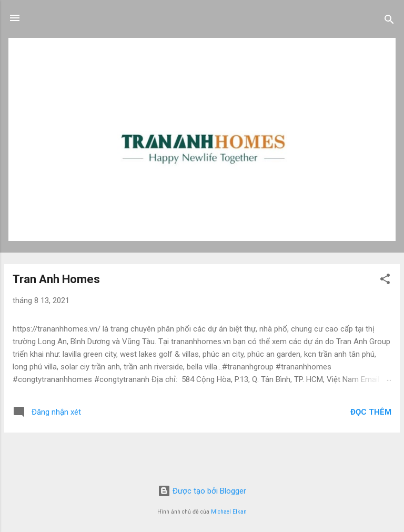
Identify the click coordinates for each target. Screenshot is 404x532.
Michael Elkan (229, 512)
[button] (385, 281)
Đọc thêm (371, 412)
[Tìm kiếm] (389, 21)
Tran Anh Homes (56, 279)
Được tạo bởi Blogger (202, 491)
